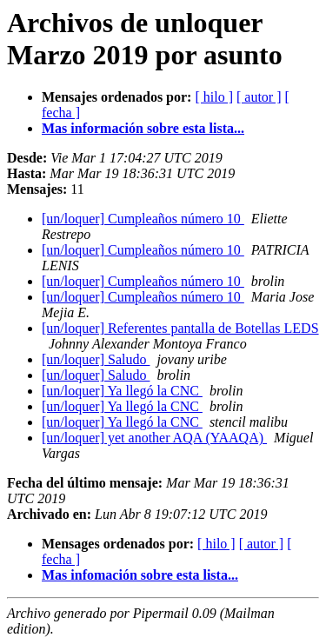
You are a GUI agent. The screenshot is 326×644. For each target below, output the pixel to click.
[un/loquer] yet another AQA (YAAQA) (154, 438)
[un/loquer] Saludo (96, 359)
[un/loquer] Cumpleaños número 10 (143, 219)
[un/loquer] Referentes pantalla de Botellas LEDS (180, 328)
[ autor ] (259, 97)
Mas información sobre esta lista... (143, 128)
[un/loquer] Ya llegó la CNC (122, 391)
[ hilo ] (214, 97)
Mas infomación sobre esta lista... (140, 575)
